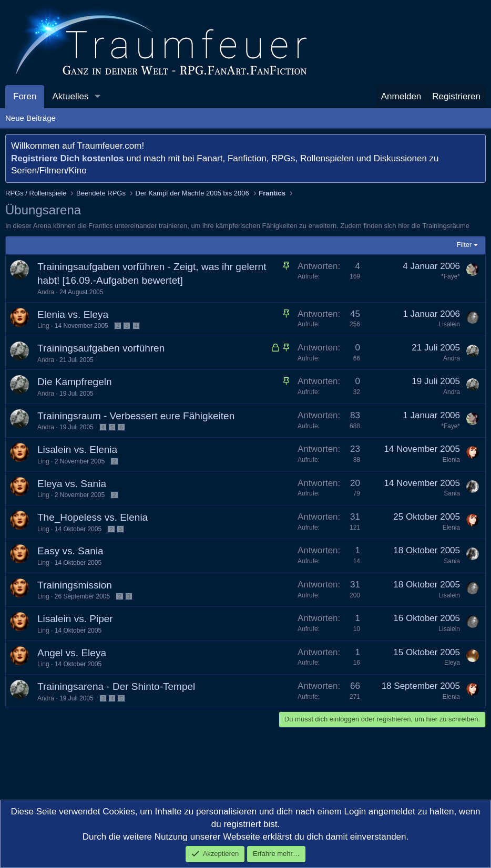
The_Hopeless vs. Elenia (93, 517)
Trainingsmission (75, 585)
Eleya (452, 663)
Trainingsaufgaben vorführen (101, 348)
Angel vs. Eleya (72, 653)
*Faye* (451, 276)
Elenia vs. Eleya (73, 314)
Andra (46, 292)
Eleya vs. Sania (72, 484)
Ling (43, 326)
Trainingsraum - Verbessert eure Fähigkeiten (136, 416)
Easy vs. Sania (70, 551)
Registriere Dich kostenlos (67, 158)
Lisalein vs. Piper (75, 619)
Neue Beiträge (30, 118)
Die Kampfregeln (75, 382)
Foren (25, 96)
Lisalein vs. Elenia (77, 450)
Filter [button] (464, 245)
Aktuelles (70, 96)
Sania (452, 493)
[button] (97, 97)
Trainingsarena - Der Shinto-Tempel (116, 686)
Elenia (451, 460)
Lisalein (449, 324)
